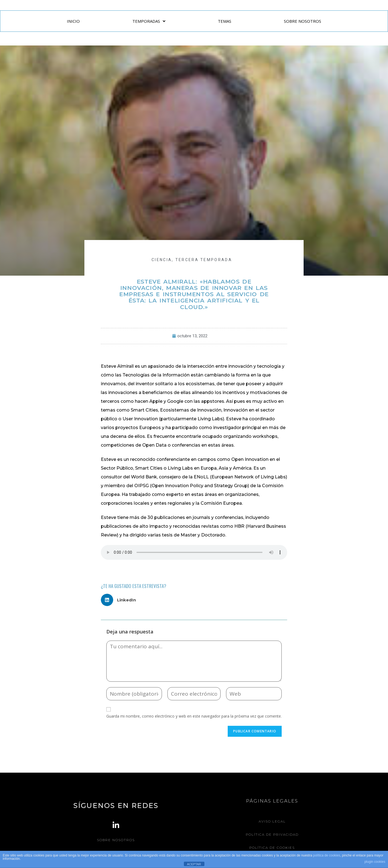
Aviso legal (272, 821)
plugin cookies (375, 862)
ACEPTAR (194, 864)
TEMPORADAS (149, 21)
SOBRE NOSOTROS (303, 21)
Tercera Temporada (204, 260)
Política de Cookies (272, 847)
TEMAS (225, 21)
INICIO (73, 21)
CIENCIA (162, 260)
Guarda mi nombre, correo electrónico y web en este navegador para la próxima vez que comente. (194, 716)
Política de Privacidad (272, 834)
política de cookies (327, 855)
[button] (120, 600)
